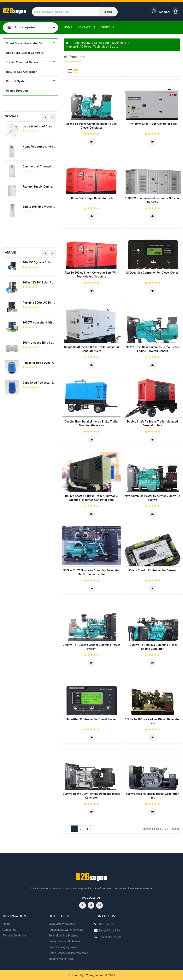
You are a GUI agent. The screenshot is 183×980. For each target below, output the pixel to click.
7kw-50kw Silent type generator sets (153, 124)
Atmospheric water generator (67, 930)
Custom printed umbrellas (65, 941)
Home (68, 27)
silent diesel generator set (30, 43)
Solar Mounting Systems (63, 936)
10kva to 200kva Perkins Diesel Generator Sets (153, 721)
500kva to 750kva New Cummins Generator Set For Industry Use (91, 572)
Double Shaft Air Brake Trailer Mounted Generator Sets (153, 423)
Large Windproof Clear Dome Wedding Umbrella (55, 126)
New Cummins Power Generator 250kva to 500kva (152, 498)
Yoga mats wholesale (62, 924)
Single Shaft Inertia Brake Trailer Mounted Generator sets (91, 349)
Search (108, 12)
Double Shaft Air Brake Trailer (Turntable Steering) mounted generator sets (92, 498)
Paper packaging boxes (63, 947)
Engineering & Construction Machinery (100, 43)
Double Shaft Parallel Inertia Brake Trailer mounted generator (92, 423)
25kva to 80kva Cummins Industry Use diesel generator (91, 126)
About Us (107, 27)
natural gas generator (30, 72)
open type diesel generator (30, 53)
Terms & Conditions (15, 936)
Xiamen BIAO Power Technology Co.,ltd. (92, 47)
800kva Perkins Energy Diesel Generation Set (152, 796)
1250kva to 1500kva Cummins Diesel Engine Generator (153, 647)
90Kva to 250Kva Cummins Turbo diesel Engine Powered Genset (153, 349)
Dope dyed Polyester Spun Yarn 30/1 (47, 383)
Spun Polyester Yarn (61, 959)
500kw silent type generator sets (92, 198)
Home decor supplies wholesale (68, 953)
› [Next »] (93, 829)
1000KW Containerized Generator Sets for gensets (153, 200)
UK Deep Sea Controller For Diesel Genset (153, 273)
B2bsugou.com (94, 975)
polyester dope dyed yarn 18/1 (44, 363)
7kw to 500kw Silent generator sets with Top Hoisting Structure (92, 275)
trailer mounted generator (30, 62)
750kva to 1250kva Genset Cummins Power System (91, 647)
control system (30, 81)
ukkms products (30, 90)
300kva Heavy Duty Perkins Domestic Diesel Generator (91, 796)
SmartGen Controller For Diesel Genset (91, 719)
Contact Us (86, 27)
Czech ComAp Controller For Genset (152, 570)
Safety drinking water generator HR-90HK (51, 207)
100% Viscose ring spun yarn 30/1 (46, 343)
